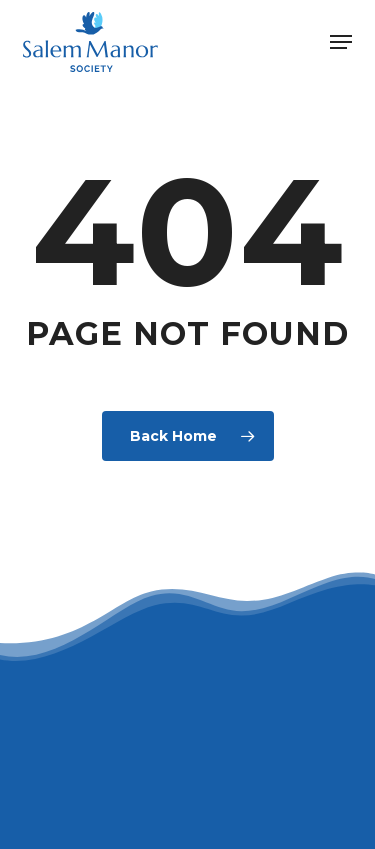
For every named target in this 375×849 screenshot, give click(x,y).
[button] (341, 42)
